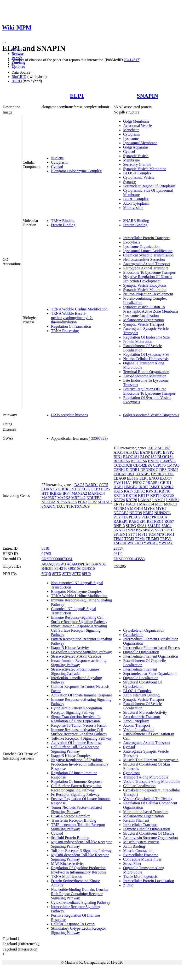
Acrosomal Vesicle (138, 126)
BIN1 (118, 457)
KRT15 (119, 496)
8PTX (57, 574)
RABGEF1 (137, 521)
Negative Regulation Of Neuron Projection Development (148, 279)
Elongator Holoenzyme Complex (76, 171)
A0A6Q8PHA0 (78, 564)
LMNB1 (172, 500)
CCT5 (103, 485)
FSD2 (137, 483)
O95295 (120, 566)
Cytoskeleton (133, 635)
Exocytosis (132, 242)
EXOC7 (166, 478)
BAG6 (79, 485)
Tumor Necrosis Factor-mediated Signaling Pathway (76, 810)
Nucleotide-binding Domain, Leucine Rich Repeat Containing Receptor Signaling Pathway (80, 894)
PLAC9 (135, 517)
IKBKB (56, 493)
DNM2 (173, 470)
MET (159, 504)
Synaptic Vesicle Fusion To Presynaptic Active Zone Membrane (151, 309)
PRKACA (160, 517)
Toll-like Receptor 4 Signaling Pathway (81, 738)
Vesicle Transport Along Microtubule (152, 781)
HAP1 (118, 487)
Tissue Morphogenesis (140, 876)
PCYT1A (121, 517)
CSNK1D (121, 470)
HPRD (17, 81)
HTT (45, 493)
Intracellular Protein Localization (149, 881)
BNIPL (153, 461)
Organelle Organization (141, 652)
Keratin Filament (136, 820)
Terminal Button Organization (146, 372)
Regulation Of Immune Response (77, 781)
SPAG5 (148, 530)
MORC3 (170, 504)
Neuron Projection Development (148, 294)
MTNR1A (121, 508)
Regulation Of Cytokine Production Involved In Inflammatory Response (79, 870)
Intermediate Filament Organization (151, 656)
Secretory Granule (137, 164)
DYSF (170, 474)
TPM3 (129, 539)
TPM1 (170, 534)
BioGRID (19, 77)
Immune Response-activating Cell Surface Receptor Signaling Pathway (79, 732)
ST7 (132, 534)
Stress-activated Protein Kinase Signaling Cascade (75, 671)
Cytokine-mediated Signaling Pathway (81, 902)
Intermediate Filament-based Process (151, 648)
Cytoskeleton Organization (144, 630)
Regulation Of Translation (71, 326)
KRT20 (168, 496)
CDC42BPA (143, 465)
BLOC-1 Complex (137, 173)
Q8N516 (88, 568)
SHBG (131, 526)
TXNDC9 (82, 506)
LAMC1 (159, 500)
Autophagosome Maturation (145, 376)
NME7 (148, 513)
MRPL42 (78, 498)
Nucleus (57, 158)
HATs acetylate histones (69, 415)
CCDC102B (123, 465)
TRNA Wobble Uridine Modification (79, 309)
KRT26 (131, 500)
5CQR (46, 574)
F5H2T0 (61, 568)
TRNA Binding (63, 221)
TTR (70, 506)
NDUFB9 (94, 498)
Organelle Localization (141, 678)
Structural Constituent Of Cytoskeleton (143, 684)
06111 (118, 554)
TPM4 (140, 539)
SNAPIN (147, 96)
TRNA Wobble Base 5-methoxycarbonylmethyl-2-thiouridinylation (72, 318)
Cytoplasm (59, 162)
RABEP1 (121, 521)
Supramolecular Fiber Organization (150, 674)
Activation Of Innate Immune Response (82, 695)
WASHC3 (135, 543)
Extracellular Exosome (141, 855)
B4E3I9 (47, 568)
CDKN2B (49, 489)
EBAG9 (120, 478)
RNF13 (119, 526)
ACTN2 (164, 448)
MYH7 (161, 508)
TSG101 (120, 543)
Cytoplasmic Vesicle (139, 177)
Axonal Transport (137, 725)
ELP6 (105, 489)
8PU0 (86, 574)
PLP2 (92, 502)
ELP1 (77, 96)
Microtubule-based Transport (145, 812)
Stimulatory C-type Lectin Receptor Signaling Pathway (79, 930)
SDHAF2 (105, 502)
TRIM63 (152, 539)
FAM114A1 (123, 483)
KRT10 (164, 491)
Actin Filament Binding (141, 695)
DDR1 (134, 470)
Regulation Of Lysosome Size (146, 354)
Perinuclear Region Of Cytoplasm (149, 186)
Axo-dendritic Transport (142, 717)
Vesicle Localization (139, 730)
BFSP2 (168, 452)
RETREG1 (155, 521)
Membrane (131, 160)
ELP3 (96, 489)
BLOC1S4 (166, 457)
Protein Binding (63, 225)
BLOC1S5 (122, 461)
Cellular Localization (139, 786)
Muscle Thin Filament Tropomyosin (151, 760)
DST (131, 474)
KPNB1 (152, 491)
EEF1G (133, 478)
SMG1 (167, 526)
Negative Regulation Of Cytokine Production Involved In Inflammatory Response (80, 764)
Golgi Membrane (136, 121)
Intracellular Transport (140, 825)
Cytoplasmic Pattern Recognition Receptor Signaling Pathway (76, 710)
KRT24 (119, 500)
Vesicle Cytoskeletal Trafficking (148, 799)
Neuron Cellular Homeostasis (146, 359)
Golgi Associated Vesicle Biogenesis (151, 415)
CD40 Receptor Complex (71, 816)
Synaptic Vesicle (136, 156)
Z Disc (128, 885)
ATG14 (119, 452)
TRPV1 (166, 539)
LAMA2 (145, 500)
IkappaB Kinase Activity (70, 648)
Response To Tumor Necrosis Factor (79, 725)
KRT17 (144, 496)
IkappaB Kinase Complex (71, 756)
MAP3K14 (96, 493)
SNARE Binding (136, 221)
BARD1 (92, 485)
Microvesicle (133, 208)
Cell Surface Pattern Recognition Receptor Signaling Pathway (76, 788)
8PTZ (77, 574)
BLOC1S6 (139, 461)
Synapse (129, 182)
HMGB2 (131, 487)
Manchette (131, 130)
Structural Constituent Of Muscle (149, 833)
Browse (17, 54)
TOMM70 (156, 534)
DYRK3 (157, 474)
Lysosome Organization (141, 246)
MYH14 (136, 508)
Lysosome (131, 139)
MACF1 (132, 504)
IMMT (154, 487)
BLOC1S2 (148, 457)
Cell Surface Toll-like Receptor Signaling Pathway (75, 749)
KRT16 (131, 496)
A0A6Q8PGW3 (54, 564)
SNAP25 (135, 530)
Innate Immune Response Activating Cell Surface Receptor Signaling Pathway (79, 630)
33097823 (99, 438)
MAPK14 (147, 504)
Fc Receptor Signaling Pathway (75, 794)
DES (163, 470)
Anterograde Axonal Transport (147, 264)
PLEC (146, 517)
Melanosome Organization (144, 320)
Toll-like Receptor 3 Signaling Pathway (81, 851)
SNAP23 (120, 530)
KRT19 (156, 496)
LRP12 (119, 504)
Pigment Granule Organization (147, 829)
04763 (46, 554)
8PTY (67, 574)
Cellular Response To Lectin (73, 924)
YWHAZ (166, 543)
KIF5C (139, 491)
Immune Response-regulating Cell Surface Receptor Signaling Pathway (79, 620)
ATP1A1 (132, 452)
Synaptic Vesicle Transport (144, 324)
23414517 (132, 60)
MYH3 (149, 508)
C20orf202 (168, 461)
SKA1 (142, 526)
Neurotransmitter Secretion (144, 259)
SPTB (169, 530)
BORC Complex (136, 199)
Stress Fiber (132, 864)
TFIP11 (141, 534)
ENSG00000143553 (129, 559)
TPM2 (118, 539)
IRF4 (66, 493)
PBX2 (83, 502)
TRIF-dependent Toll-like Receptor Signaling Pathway (78, 827)
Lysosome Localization (141, 316)
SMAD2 (154, 526)
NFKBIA (49, 502)
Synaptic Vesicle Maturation (145, 290)
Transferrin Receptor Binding (74, 820)
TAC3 (61, 506)
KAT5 (118, 491)
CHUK (63, 489)
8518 (45, 548)
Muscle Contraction (138, 851)
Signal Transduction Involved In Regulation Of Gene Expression (76, 719)
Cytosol (57, 167)
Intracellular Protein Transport (146, 238)
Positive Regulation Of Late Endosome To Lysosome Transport (150, 391)
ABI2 (152, 448)
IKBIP (143, 487)
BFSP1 (156, 452)
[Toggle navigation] (4, 42)
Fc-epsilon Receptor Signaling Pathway (81, 652)
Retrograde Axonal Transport (146, 268)
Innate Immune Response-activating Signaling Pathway (79, 663)
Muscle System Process (141, 842)
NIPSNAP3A (67, 502)
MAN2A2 (79, 493)
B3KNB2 (98, 564)
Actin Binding (134, 846)
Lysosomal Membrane (140, 143)
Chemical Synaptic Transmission (148, 255)
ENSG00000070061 (57, 559)
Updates (18, 67)
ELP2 (86, 489)
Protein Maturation (138, 342)
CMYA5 (173, 465)
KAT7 (129, 491)
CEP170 (159, 465)
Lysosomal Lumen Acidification (148, 251)
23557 (118, 548)
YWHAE (151, 543)
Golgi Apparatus (136, 147)
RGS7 (169, 521)
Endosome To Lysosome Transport (150, 272)
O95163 (75, 568)
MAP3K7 (49, 498)
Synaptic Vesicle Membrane (145, 169)
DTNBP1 (143, 474)
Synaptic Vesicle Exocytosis (145, 285)
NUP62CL (162, 513)
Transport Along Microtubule (146, 777)
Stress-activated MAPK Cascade (76, 656)
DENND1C (149, 470)
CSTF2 (75, 489)
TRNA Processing (65, 331)
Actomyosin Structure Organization (150, 838)
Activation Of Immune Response (76, 743)
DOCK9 (120, 474)
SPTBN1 (121, 534)
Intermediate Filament (140, 669)
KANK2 (167, 487)
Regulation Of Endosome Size (146, 337)
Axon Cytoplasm (136, 203)
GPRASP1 (151, 483)
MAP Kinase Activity (68, 864)
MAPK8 (64, 498)
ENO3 (154, 478)
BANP (145, 452)
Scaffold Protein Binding (70, 838)
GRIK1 (166, 483)
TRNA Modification (67, 876)
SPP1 (159, 530)
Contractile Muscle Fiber (142, 859)
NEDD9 (136, 513)
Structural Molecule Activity (145, 712)
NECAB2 (121, 513)
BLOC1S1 (131, 457)
